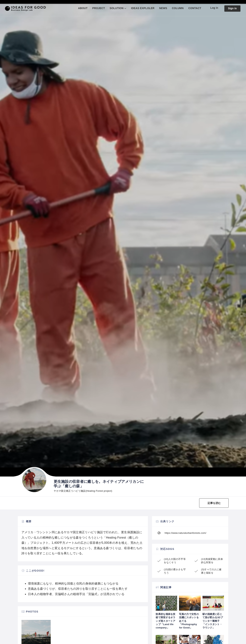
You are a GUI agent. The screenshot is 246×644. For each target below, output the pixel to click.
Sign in (232, 9)
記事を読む (214, 503)
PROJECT (98, 8)
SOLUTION (116, 8)
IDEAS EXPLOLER (142, 8)
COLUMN (177, 8)
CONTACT (195, 8)
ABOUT (82, 8)
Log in (214, 8)
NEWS (163, 8)
